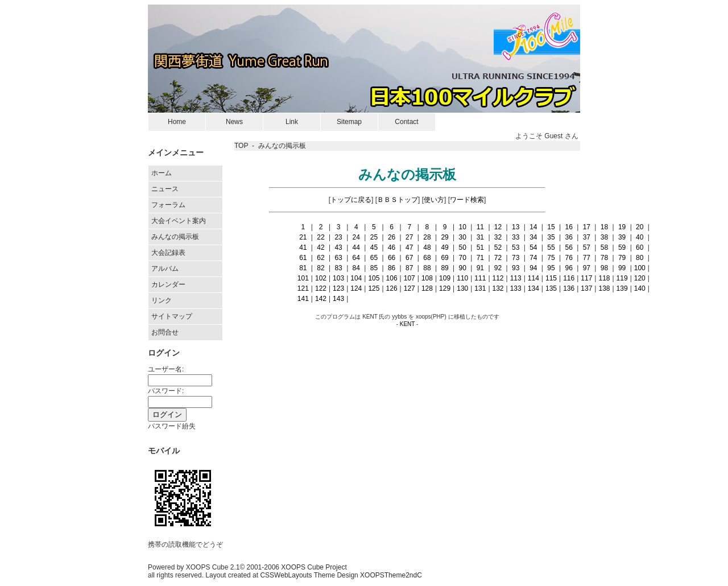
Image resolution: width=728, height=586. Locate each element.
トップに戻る (351, 200)
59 (622, 247)
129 (445, 288)
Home (177, 122)
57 (587, 247)
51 (480, 247)
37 (587, 237)
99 (622, 268)
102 (321, 278)
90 (463, 268)
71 (480, 258)
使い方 (434, 200)
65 (374, 258)
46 (392, 247)
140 (640, 288)
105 (374, 278)
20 (640, 227)
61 (303, 258)
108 (427, 278)
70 (463, 258)
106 (392, 278)
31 (480, 237)
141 (303, 299)
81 (303, 268)
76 (568, 258)
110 (462, 278)
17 (587, 227)
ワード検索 (467, 200)
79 (622, 258)
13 (516, 227)
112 (498, 278)
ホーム (162, 173)
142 (321, 299)
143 (338, 299)
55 (551, 247)
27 (409, 237)
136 (569, 288)
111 (480, 278)
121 (303, 288)
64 (356, 258)
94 (533, 268)
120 (640, 278)
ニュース (165, 189)
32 (498, 237)
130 (462, 288)
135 (551, 288)
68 (427, 258)
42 (320, 247)
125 (374, 288)
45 (374, 247)
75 (551, 258)
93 (516, 268)
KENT (408, 324)
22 (320, 237)
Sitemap (349, 122)
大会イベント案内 (179, 221)
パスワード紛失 (172, 426)
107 (409, 278)
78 (604, 258)
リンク (162, 300)
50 (463, 247)
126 (392, 288)
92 (498, 268)
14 (533, 227)
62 (320, 258)
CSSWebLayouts (286, 575)
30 (463, 237)
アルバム (165, 269)
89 (444, 268)
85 (374, 268)
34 (533, 237)
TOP (241, 146)
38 (604, 237)
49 (444, 247)
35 (551, 237)
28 (427, 237)
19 (622, 227)
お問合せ (165, 332)
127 (409, 288)
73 (516, 258)
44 (356, 247)
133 (516, 288)
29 (444, 237)
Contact (406, 122)
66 (392, 258)
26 (392, 237)
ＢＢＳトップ (398, 200)
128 (427, 288)
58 (604, 247)
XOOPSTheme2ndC (391, 575)
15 (551, 227)
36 (568, 237)
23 (338, 237)
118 (604, 278)
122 (321, 288)
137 (586, 288)
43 (338, 247)
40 (640, 237)
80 (640, 258)
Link (292, 122)
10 (463, 227)
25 (374, 237)
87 (409, 268)
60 (640, 247)
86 (392, 268)
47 (409, 247)
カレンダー (168, 284)
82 (320, 268)
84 (356, 268)
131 (480, 288)
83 (338, 268)
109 (445, 278)
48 (427, 247)
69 (444, 258)
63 (338, 258)
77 (587, 258)
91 (480, 268)
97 (587, 268)
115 (551, 278)
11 (480, 227)
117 (586, 278)
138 (604, 288)
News (234, 122)
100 (640, 268)
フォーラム (168, 205)
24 (356, 237)
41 (303, 247)
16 (568, 227)
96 (568, 268)
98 (604, 268)
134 (533, 288)
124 (356, 288)
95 (551, 268)
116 (569, 278)
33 (516, 237)
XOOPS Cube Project (314, 567)
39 (622, 237)
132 (498, 288)
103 (338, 278)
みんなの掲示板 (175, 237)
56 (568, 247)
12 (498, 227)
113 (516, 278)
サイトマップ (172, 316)
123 (338, 288)
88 (427, 268)
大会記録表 (168, 253)
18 (604, 227)
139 (622, 288)
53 (516, 247)
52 (498, 247)
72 (498, 258)
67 (409, 258)
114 (533, 278)
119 (622, 278)
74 (533, 258)
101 (303, 278)
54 (533, 247)
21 (303, 237)
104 (356, 278)
